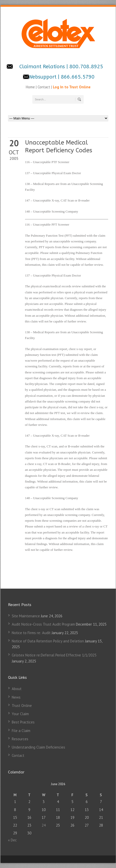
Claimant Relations (43, 67)
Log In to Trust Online (72, 87)
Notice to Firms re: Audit (31, 633)
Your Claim (20, 714)
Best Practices (23, 722)
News (16, 697)
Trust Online (22, 706)
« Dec (12, 840)
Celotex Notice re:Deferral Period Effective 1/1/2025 (54, 655)
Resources (20, 739)
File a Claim (21, 731)
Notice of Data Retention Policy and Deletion (48, 641)
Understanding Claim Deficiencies (38, 747)
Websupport (42, 77)
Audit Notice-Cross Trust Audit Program (43, 624)
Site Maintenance (26, 616)
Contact (44, 87)
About (17, 689)
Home (31, 87)
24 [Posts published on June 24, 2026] (44, 825)
